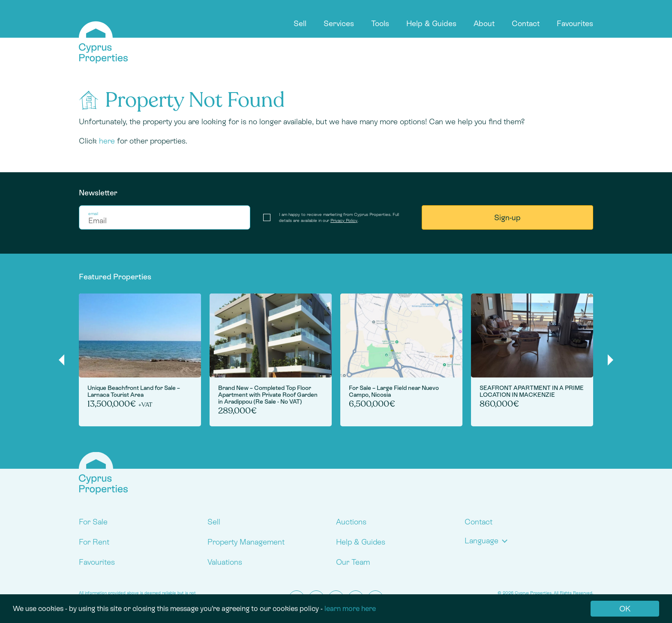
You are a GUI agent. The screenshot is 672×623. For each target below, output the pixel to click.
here (107, 141)
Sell (300, 23)
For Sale (93, 522)
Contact (526, 23)
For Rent (94, 542)
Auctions (351, 522)
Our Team (353, 562)
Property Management (246, 542)
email (93, 214)
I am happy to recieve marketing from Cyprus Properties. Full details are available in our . (339, 217)
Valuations (225, 562)
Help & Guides (431, 23)
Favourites (575, 23)
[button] (488, 541)
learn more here (350, 608)
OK (625, 609)
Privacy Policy (344, 220)
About (484, 23)
